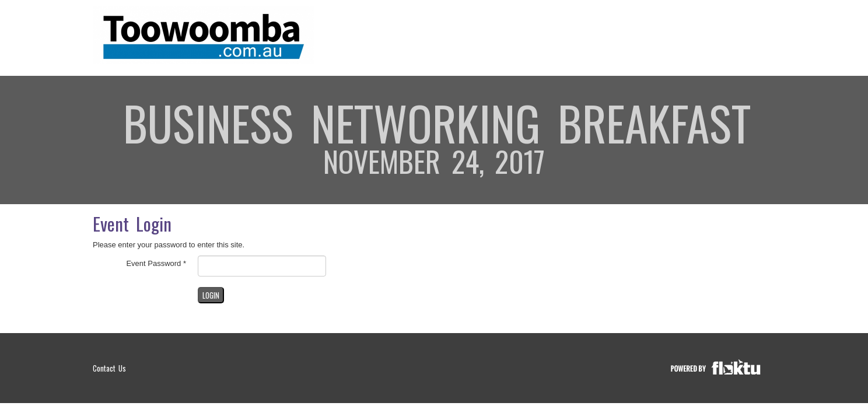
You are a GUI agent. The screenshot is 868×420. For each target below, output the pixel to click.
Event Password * (156, 263)
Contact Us (109, 368)
